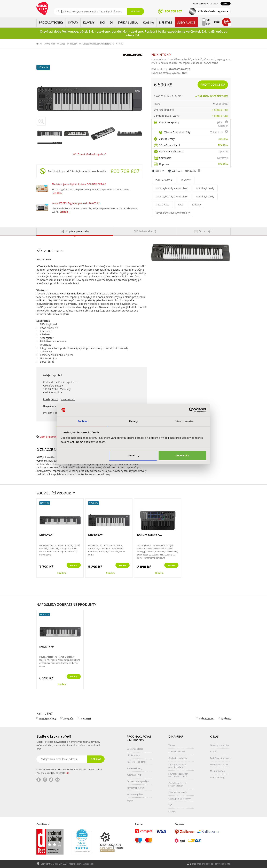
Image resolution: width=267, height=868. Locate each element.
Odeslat (95, 759)
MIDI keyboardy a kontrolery (170, 188)
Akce (63, 44)
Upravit (133, 455)
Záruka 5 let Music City (177, 132)
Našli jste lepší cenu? (171, 151)
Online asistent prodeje (138, 781)
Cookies (172, 812)
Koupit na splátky (169, 122)
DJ (111, 23)
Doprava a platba (135, 749)
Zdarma (223, 139)
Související (86, 718)
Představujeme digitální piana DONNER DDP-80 (79, 184)
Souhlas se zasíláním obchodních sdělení (178, 775)
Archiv (130, 801)
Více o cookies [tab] (185, 421)
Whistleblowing (217, 778)
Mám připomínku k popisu (55, 437)
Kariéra (214, 752)
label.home (38, 44)
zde (67, 773)
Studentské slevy (135, 768)
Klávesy (74, 44)
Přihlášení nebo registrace (213, 11)
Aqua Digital (225, 864)
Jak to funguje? (223, 124)
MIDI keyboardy (203, 188)
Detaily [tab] (133, 421)
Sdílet (158, 171)
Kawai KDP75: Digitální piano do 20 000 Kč (76, 203)
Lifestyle (166, 23)
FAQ (170, 805)
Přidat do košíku (213, 85)
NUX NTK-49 (46, 647)
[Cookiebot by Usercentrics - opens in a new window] (191, 410)
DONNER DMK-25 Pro (149, 535)
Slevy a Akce (186, 23)
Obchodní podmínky (178, 758)
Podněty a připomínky (220, 758)
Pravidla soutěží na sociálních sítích (177, 784)
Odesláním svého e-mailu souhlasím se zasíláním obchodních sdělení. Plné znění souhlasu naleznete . (69, 771)
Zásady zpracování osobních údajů (177, 766)
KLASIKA (148, 23)
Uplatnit (223, 151)
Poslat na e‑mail (206, 718)
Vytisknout (177, 171)
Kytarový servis (134, 775)
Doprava (164, 164)
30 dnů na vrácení (170, 145)
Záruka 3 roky (167, 139)
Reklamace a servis (178, 792)
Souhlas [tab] (82, 421)
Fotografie (68, 718)
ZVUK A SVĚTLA (128, 23)
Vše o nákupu (200, 4)
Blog (226, 4)
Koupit (72, 566)
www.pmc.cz (68, 399)
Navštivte (223, 158)
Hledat (135, 11)
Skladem (62, 573)
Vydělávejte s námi (219, 765)
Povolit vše (182, 455)
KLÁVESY (89, 23)
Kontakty (214, 4)
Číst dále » (57, 193)
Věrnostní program (136, 788)
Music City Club (217, 771)
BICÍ (102, 23)
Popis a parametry (48, 718)
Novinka (43, 67)
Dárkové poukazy (177, 752)
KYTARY (73, 23)
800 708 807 (125, 171)
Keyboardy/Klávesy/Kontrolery (97, 44)
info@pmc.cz (51, 399)
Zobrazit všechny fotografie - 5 (92, 154)
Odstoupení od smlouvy (179, 799)
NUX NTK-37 (95, 535)
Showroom (165, 158)
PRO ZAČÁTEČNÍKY (51, 23)
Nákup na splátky (135, 794)
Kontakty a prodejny (219, 745)
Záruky (172, 745)
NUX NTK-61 (46, 535)
